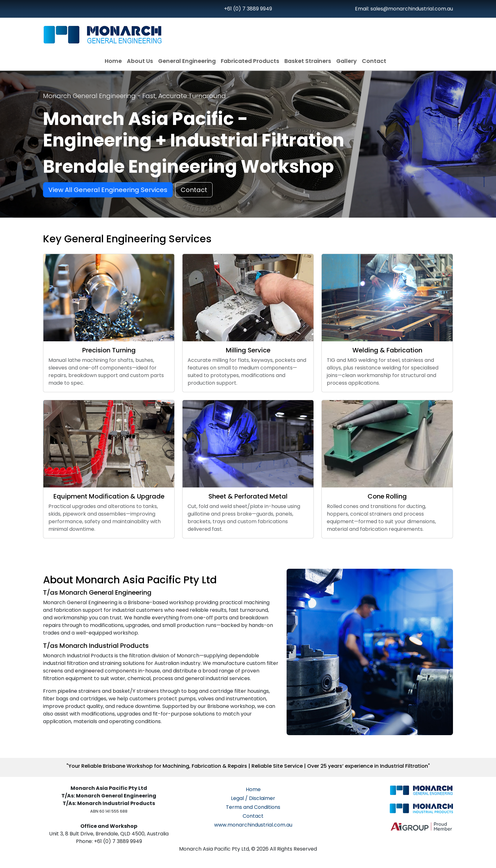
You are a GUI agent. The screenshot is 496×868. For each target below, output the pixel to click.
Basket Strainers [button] (308, 61)
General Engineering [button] (187, 61)
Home (113, 61)
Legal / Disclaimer (253, 798)
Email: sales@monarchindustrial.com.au (404, 9)
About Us (140, 61)
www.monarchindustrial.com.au (253, 825)
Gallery (347, 61)
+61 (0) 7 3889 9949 (248, 9)
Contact (374, 61)
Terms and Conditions (253, 807)
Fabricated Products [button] (250, 61)
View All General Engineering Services (108, 190)
